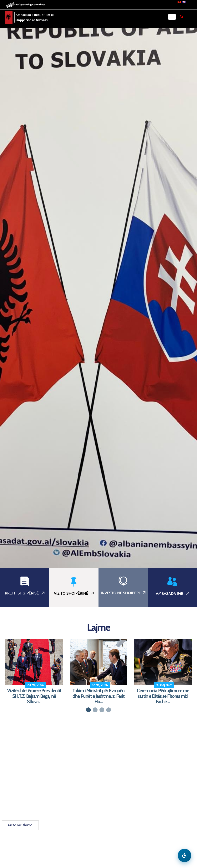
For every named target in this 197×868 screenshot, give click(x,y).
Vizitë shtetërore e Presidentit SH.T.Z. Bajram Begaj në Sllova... (34, 696)
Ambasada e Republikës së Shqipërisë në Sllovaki (35, 17)
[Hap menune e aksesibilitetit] (184, 855)
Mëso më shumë (20, 825)
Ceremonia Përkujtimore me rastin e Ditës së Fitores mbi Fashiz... (163, 696)
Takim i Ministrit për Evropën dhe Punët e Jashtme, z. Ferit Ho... (98, 696)
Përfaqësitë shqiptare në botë (30, 5)
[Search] (182, 17)
